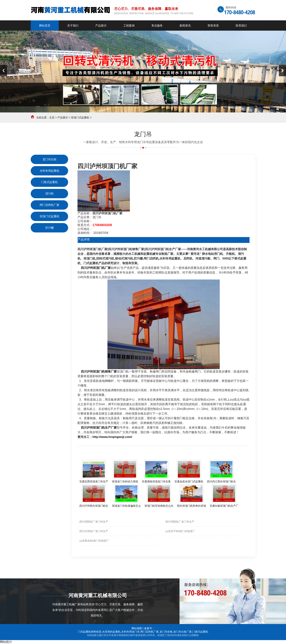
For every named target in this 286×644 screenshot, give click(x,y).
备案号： (149, 628)
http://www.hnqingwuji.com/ (112, 437)
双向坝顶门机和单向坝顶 (191, 506)
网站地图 (137, 628)
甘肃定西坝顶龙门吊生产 (94, 481)
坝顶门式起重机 (80, 118)
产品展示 (63, 118)
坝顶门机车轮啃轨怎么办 (159, 506)
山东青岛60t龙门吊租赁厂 (94, 541)
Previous (4, 71)
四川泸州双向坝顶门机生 (94, 506)
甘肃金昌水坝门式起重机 (189, 481)
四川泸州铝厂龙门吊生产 (94, 531)
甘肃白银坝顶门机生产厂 (224, 506)
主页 (52, 118)
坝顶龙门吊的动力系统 (125, 481)
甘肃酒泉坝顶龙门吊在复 (156, 481)
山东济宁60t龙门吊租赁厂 (180, 531)
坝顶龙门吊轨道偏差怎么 (126, 506)
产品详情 (84, 239)
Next (282, 71)
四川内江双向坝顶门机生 (221, 481)
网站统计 (6, 642)
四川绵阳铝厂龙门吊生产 (94, 522)
